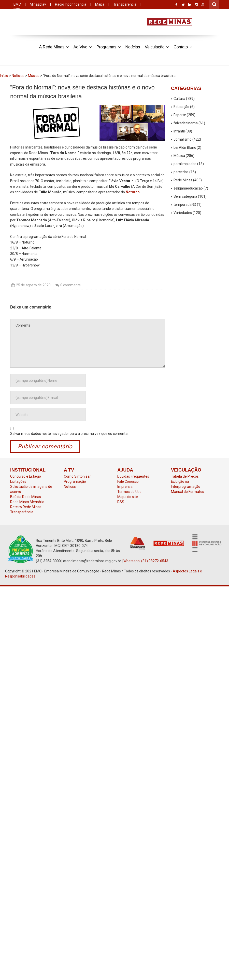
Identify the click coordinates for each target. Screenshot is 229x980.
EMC (17, 4)
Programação (75, 481)
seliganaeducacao (188, 188)
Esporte (180, 115)
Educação (181, 107)
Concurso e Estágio (26, 476)
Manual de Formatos (188, 492)
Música (34, 76)
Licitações (18, 481)
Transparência (125, 4)
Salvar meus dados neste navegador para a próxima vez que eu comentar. (70, 434)
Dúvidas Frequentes (133, 476)
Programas (109, 47)
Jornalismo (183, 139)
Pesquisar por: (214, 4)
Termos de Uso (129, 492)
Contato (183, 47)
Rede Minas (183, 180)
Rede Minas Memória (27, 502)
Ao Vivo (83, 47)
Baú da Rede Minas (26, 497)
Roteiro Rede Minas (26, 507)
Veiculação (157, 47)
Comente (88, 343)
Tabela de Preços (185, 476)
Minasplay (38, 4)
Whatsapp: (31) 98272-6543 (146, 561)
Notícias (133, 47)
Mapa (100, 4)
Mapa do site (128, 497)
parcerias (181, 172)
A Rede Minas (54, 47)
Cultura (179, 99)
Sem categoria (185, 196)
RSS (121, 502)
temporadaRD (185, 205)
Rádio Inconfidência (71, 4)
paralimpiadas (185, 164)
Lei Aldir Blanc (185, 147)
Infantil (179, 131)
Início (4, 76)
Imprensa (125, 487)
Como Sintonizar (77, 476)
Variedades (183, 213)
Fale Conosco (128, 481)
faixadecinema (186, 123)
